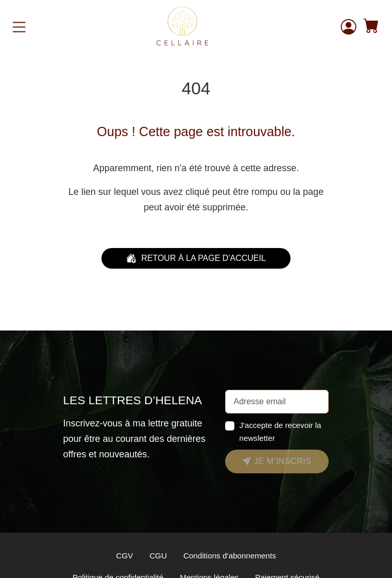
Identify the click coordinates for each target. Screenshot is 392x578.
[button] (371, 27)
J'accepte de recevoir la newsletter (280, 432)
